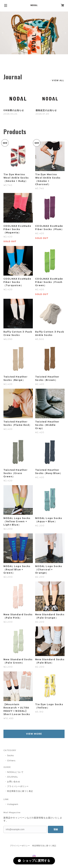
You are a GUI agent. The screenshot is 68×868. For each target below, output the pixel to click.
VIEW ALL (58, 80)
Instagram (13, 804)
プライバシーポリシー (18, 786)
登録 (56, 829)
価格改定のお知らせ (46, 110)
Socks (10, 755)
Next (65, 33)
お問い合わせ (14, 782)
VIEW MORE (34, 734)
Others (11, 760)
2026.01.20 (42, 114)
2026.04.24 (11, 114)
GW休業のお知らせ (14, 110)
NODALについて (15, 772)
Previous (3, 33)
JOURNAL (13, 777)
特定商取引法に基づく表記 (20, 791)
